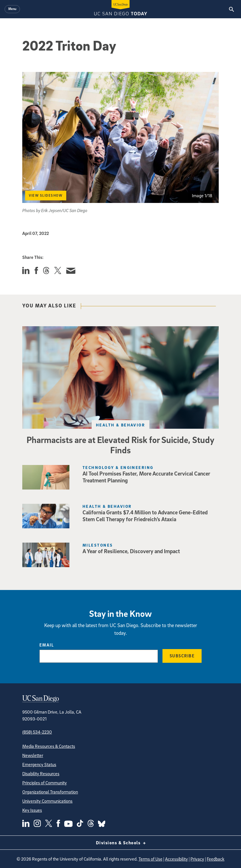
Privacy (197, 859)
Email (47, 645)
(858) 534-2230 (37, 732)
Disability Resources (41, 774)
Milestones (98, 545)
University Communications (47, 801)
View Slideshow (46, 195)
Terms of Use (150, 859)
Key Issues (32, 810)
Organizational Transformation (50, 792)
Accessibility (176, 859)
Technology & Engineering (118, 467)
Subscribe (182, 656)
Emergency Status (39, 764)
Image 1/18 (202, 196)
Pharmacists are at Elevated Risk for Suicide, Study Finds (120, 445)
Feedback (216, 859)
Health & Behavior (120, 425)
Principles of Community (45, 783)
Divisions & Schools (121, 843)
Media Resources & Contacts (49, 746)
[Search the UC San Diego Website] (231, 9)
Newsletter (33, 755)
